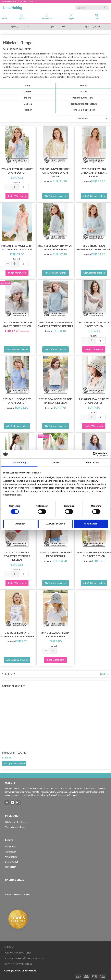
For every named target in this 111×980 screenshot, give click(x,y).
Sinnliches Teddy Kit (15, 753)
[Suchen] (106, 8)
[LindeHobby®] (12, 7)
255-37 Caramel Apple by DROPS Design (55, 554)
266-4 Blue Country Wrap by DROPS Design (55, 248)
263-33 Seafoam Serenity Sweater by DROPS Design (55, 324)
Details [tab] (55, 462)
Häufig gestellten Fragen (17, 822)
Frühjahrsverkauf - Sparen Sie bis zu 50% (18, 2)
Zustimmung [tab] (19, 462)
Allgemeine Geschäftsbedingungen (24, 958)
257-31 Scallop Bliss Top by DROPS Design (55, 401)
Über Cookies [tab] (92, 462)
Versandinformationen (16, 827)
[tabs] (96, 17)
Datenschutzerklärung (18, 964)
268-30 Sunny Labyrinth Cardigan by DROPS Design (55, 173)
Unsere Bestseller (14, 686)
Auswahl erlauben (55, 524)
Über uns (9, 947)
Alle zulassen (91, 524)
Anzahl (16, 182)
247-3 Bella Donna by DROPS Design (55, 635)
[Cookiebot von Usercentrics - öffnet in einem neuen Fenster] (95, 454)
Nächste (104, 674)
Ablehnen (20, 524)
